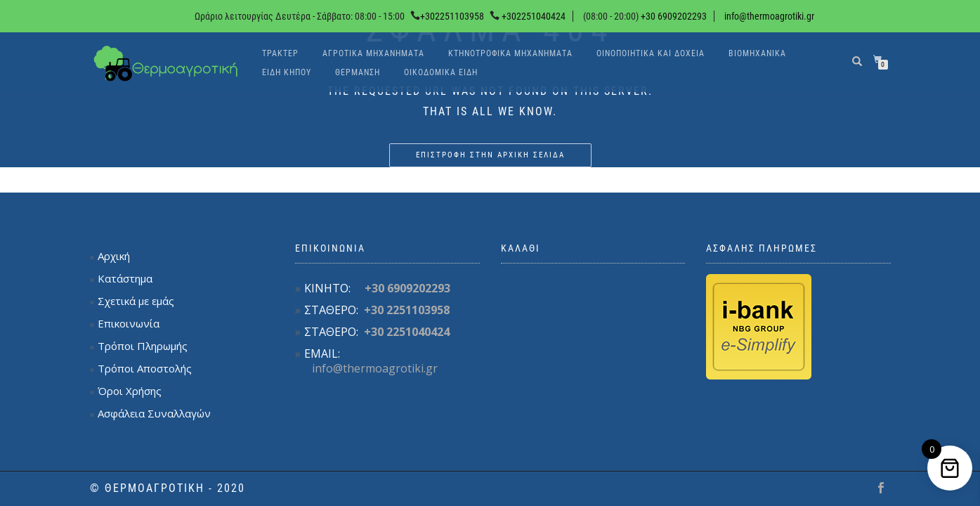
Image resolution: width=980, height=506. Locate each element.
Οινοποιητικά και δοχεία (651, 53)
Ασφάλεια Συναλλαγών (154, 413)
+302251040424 (534, 16)
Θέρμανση (358, 72)
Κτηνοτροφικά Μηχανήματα (510, 53)
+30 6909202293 (673, 16)
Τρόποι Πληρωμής (143, 346)
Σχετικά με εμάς (136, 301)
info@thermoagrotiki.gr (769, 16)
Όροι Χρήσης (130, 391)
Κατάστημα (125, 278)
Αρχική (114, 256)
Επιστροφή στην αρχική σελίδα (490, 155)
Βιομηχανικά (757, 53)
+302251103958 (452, 16)
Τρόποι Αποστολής (145, 368)
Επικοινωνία (129, 323)
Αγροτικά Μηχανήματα (373, 53)
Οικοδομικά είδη (441, 72)
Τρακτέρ (280, 53)
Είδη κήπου (287, 72)
